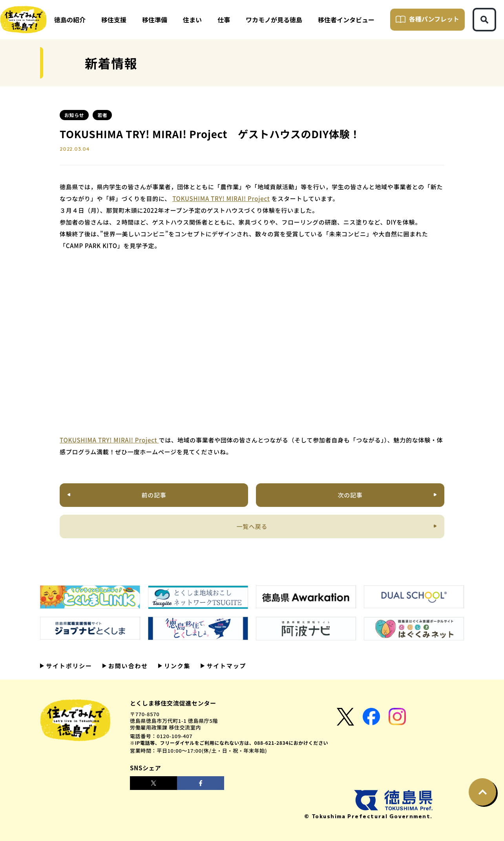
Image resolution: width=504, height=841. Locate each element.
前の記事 (154, 495)
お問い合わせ (127, 666)
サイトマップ (225, 666)
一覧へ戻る (252, 526)
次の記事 (350, 495)
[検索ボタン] (484, 20)
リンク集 (176, 666)
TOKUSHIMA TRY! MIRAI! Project (221, 198)
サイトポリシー (68, 666)
